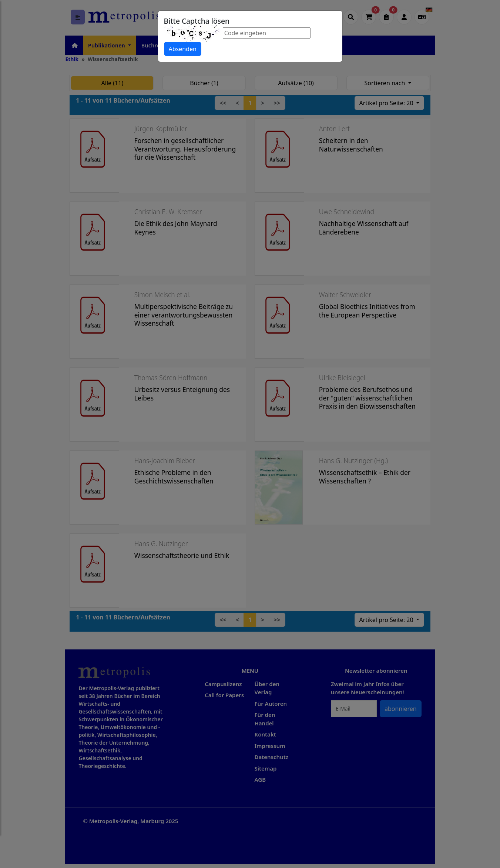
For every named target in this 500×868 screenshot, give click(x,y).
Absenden (183, 49)
